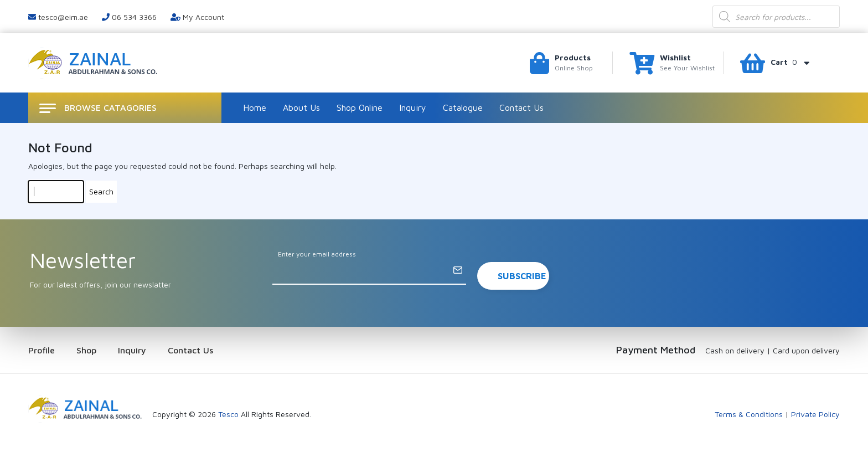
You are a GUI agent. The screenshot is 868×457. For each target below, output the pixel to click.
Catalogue (463, 107)
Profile (42, 350)
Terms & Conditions (749, 414)
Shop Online (360, 107)
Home (255, 107)
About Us (301, 107)
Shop (86, 350)
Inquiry (413, 107)
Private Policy (815, 414)
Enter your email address (317, 254)
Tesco (228, 414)
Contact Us (521, 107)
